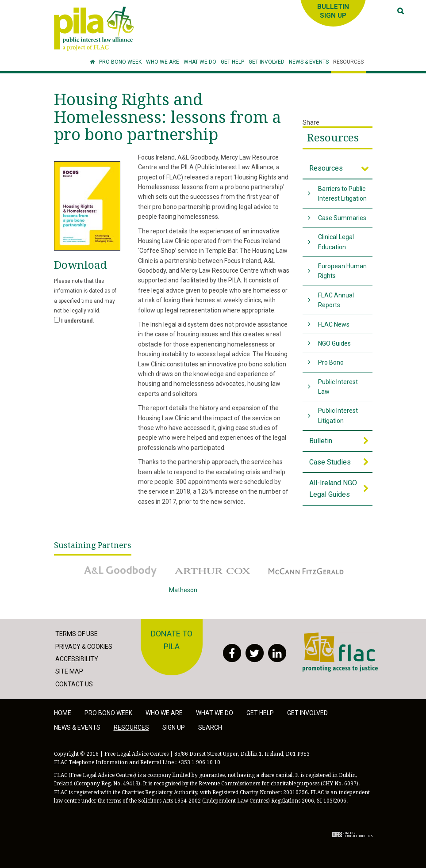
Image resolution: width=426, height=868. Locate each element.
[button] (163, 62)
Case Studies (330, 462)
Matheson (213, 596)
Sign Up (174, 727)
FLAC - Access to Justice (340, 652)
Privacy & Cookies (84, 647)
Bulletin (321, 441)
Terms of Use (77, 634)
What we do (215, 713)
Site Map (69, 671)
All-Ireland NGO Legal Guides (333, 489)
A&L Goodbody (120, 571)
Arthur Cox (213, 571)
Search (210, 727)
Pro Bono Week (108, 713)
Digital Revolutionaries (352, 834)
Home (63, 713)
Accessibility (77, 659)
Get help (260, 713)
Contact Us (74, 684)
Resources (333, 138)
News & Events (77, 727)
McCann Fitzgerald (306, 571)
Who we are (164, 713)
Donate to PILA (172, 640)
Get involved (307, 713)
